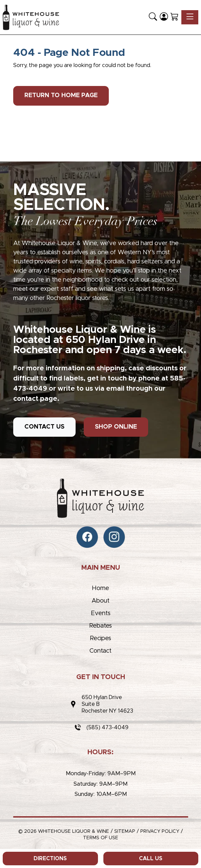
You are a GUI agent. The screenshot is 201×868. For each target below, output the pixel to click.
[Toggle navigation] (190, 17)
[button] (153, 17)
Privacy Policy (160, 831)
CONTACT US (44, 427)
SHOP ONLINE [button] (116, 427)
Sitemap (125, 831)
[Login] (164, 17)
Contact (100, 651)
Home (100, 588)
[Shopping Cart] (175, 17)
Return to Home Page (61, 95)
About (100, 601)
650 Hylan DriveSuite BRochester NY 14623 (107, 704)
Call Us (151, 859)
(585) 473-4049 (107, 728)
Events (101, 613)
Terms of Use (101, 838)
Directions (50, 859)
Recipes (100, 638)
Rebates (100, 626)
